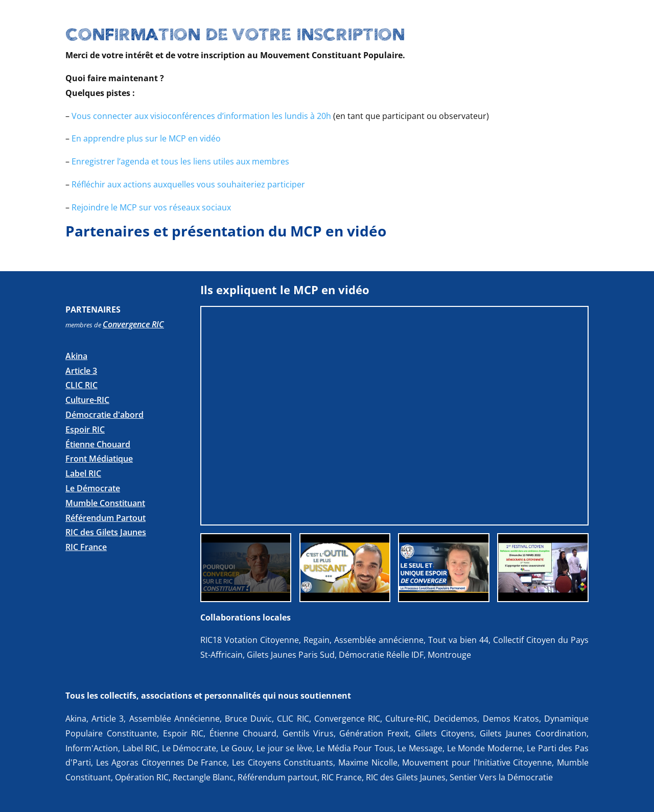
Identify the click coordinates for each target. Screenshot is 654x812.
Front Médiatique (99, 459)
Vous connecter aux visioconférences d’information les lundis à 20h (201, 116)
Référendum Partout (106, 518)
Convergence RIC (133, 324)
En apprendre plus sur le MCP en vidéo (146, 138)
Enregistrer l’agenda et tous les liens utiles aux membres (180, 161)
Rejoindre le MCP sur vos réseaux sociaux (151, 207)
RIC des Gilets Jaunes (106, 532)
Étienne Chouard (98, 444)
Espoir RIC (85, 429)
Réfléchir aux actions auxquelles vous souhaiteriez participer (188, 184)
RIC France (86, 547)
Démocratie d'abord (104, 415)
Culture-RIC (87, 400)
